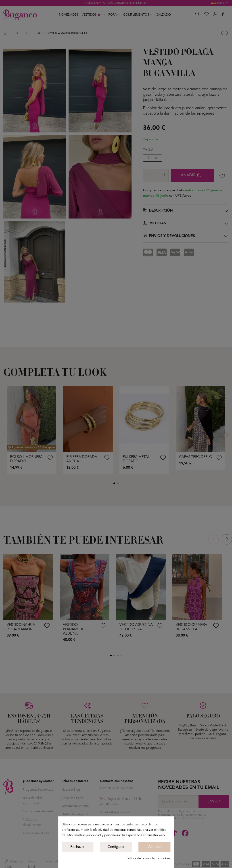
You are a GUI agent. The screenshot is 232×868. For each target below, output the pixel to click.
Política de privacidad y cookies (148, 858)
